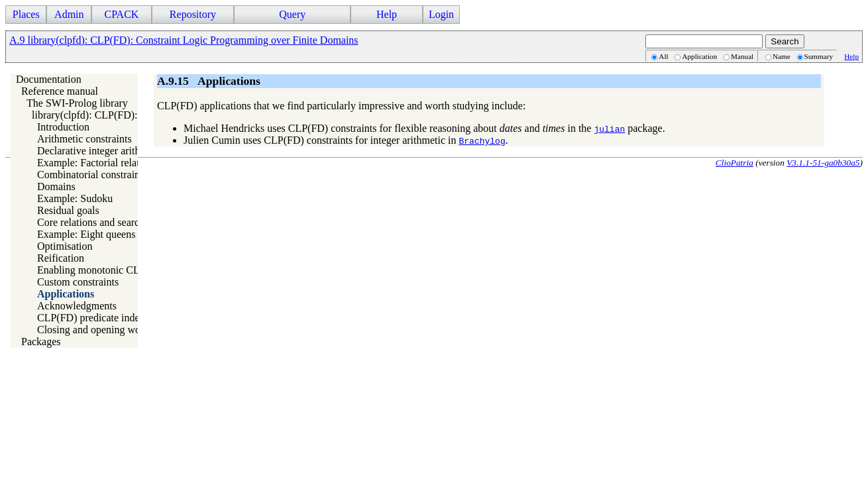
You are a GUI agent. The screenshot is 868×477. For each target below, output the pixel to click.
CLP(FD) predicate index (91, 318)
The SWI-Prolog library (77, 103)
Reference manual (60, 91)
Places (26, 14)
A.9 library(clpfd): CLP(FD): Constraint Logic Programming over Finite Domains (184, 40)
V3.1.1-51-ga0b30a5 (823, 163)
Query (292, 14)
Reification (61, 258)
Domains (56, 186)
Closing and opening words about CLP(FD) (130, 330)
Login (441, 14)
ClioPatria (734, 163)
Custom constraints (78, 282)
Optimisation (65, 246)
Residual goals (68, 210)
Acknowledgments (77, 306)
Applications (66, 294)
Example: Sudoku (75, 198)
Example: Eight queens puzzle (101, 234)
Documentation (49, 79)
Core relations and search (91, 222)
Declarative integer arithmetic (100, 151)
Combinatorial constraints (92, 175)
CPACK (121, 14)
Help (387, 14)
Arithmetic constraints (84, 139)
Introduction (63, 127)
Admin (69, 14)
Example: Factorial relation (95, 163)
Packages (41, 342)
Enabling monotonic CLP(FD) (102, 270)
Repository (193, 14)
